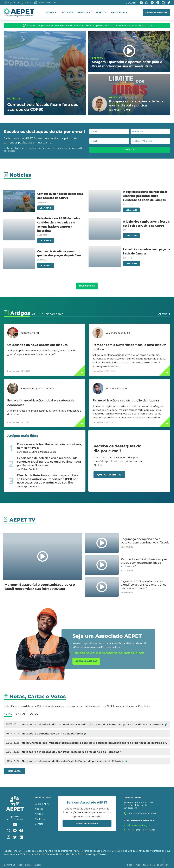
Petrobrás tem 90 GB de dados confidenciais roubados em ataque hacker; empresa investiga (59, 224)
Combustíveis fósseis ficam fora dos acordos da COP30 (60, 196)
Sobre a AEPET (43, 804)
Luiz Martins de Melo (118, 333)
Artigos (84, 12)
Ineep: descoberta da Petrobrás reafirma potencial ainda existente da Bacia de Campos (145, 196)
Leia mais (46, 208)
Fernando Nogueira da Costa (37, 388)
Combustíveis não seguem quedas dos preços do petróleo (59, 253)
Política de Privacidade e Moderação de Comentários (148, 865)
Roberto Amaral (30, 333)
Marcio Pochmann (116, 388)
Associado (119, 12)
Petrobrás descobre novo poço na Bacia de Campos (146, 251)
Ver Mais (162, 314)
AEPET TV (101, 12)
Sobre (51, 12)
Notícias (67, 12)
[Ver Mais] (169, 314)
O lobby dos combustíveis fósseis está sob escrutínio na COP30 (146, 224)
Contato (39, 824)
